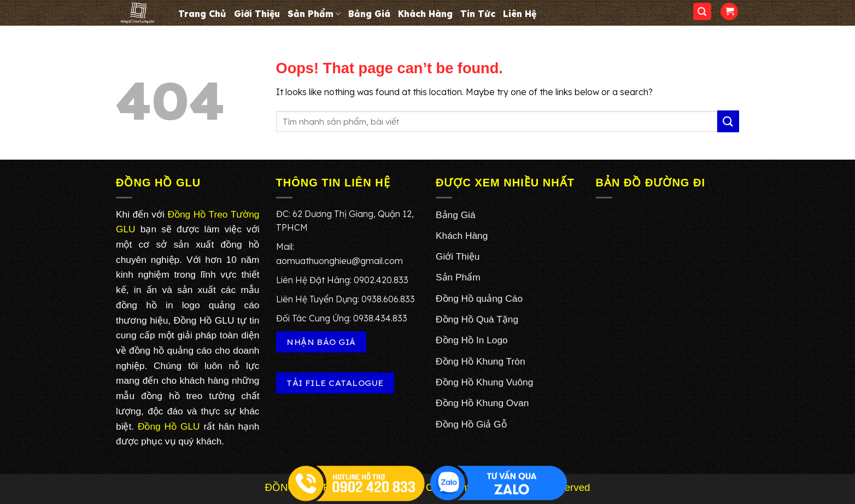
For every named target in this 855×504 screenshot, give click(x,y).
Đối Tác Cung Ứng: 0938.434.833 (342, 318)
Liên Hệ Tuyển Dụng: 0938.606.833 (345, 299)
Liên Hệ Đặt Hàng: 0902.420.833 (342, 280)
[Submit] (728, 121)
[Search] (702, 12)
